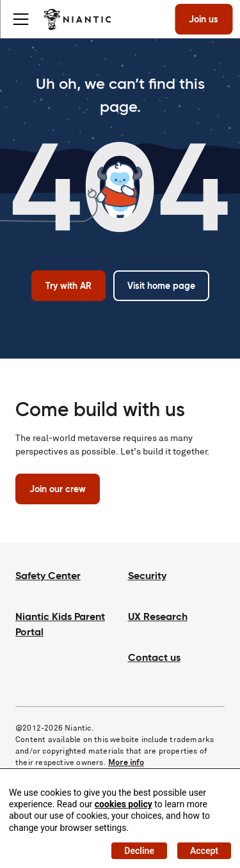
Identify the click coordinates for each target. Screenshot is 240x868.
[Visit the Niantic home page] (77, 19)
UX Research (158, 616)
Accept (204, 851)
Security (147, 576)
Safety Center (48, 576)
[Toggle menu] (20, 19)
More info (126, 762)
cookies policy (124, 804)
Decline (139, 851)
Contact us (154, 657)
